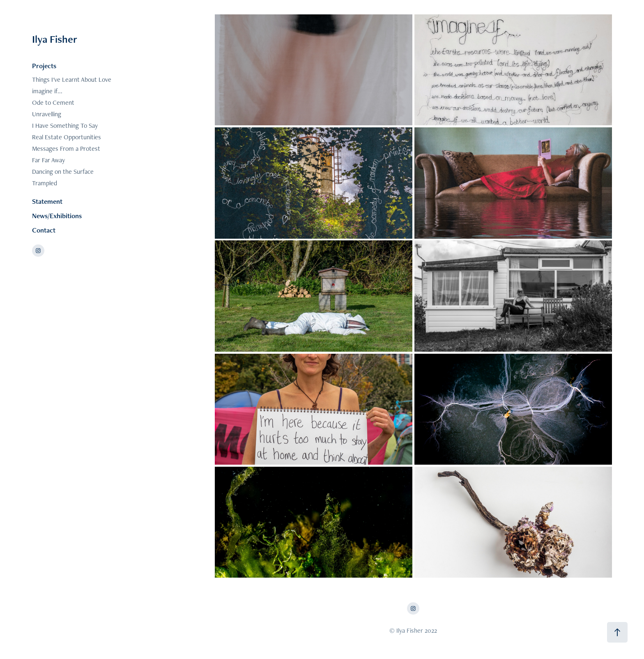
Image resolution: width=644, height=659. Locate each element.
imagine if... (47, 91)
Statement (47, 201)
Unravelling (47, 114)
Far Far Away (48, 160)
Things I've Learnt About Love (72, 79)
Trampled (45, 183)
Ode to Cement (53, 103)
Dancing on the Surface (63, 172)
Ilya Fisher (55, 39)
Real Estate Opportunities (67, 137)
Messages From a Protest (66, 149)
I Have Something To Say (65, 126)
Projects (44, 66)
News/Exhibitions (57, 216)
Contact (44, 230)
